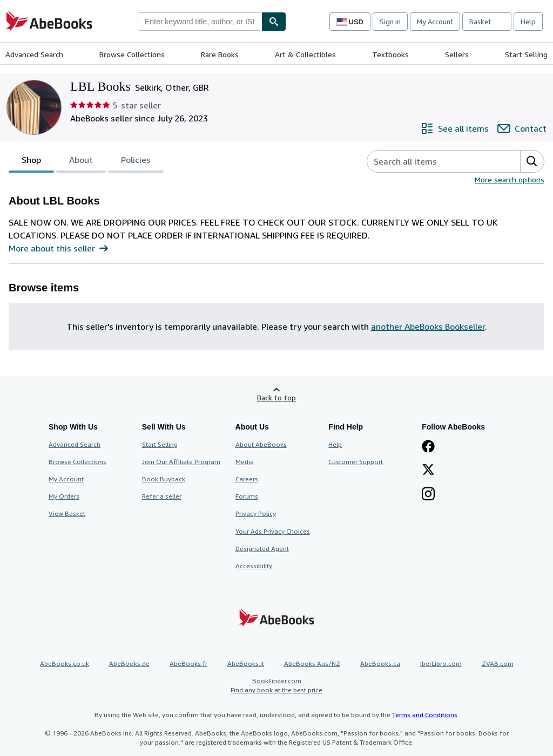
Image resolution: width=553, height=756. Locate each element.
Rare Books (220, 54)
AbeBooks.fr (188, 663)
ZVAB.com (498, 663)
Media (245, 462)
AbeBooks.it (246, 663)
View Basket (67, 513)
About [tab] (81, 162)
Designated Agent (262, 549)
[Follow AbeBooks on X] (428, 471)
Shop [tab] (31, 162)
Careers (247, 479)
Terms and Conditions (425, 715)
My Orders (64, 496)
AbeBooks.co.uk (65, 663)
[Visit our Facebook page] (428, 447)
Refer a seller (162, 496)
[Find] (274, 22)
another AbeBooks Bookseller (428, 326)
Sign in (390, 22)
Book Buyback (164, 479)
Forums (247, 496)
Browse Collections (132, 54)
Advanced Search (34, 54)
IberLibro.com (441, 663)
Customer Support (356, 462)
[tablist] (86, 161)
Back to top (276, 397)
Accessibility (254, 566)
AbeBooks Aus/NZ (312, 663)
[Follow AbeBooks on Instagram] (428, 495)
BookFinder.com (276, 686)
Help (528, 22)
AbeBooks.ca (380, 663)
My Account (435, 22)
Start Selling (526, 54)
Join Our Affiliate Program (181, 462)
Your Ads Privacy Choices (273, 531)
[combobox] (200, 22)
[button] (532, 161)
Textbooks (390, 54)
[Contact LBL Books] (522, 128)
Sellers (457, 54)
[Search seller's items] (433, 161)
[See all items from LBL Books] (455, 128)
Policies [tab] (136, 162)
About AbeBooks (261, 444)
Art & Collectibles (305, 54)
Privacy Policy (256, 513)
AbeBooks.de (129, 663)
